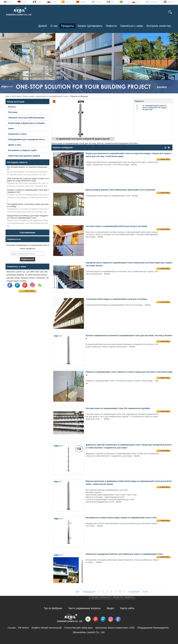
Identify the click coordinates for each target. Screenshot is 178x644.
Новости (111, 26)
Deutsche (24, 2)
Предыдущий (89, 592)
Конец (146, 592)
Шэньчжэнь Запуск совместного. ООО (115, 628)
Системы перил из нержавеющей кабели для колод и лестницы (117, 226)
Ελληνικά (98, 2)
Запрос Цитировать (90, 26)
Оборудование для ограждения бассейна (28, 139)
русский (53, 2)
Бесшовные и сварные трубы (23, 150)
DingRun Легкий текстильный (47, 628)
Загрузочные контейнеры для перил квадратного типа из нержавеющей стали (28, 217)
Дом (7, 96)
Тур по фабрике (53, 608)
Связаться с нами (132, 26)
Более (134, 165)
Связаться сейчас (27, 291)
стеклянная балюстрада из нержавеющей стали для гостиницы (116, 299)
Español (68, 2)
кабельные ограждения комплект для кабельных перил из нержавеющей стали (124, 554)
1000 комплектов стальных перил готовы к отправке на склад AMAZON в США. (28, 180)
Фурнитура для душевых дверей (24, 156)
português (83, 2)
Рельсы (12, 107)
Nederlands (171, 2)
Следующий (134, 592)
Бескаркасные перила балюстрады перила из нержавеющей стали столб (121, 518)
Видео (110, 608)
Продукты (67, 26)
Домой (43, 26)
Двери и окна (15, 145)
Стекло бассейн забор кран (79, 628)
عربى (125, 2)
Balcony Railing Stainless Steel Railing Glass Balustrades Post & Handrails (120, 190)
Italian (112, 2)
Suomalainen (154, 2)
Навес (11, 129)
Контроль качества (159, 26)
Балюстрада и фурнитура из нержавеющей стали (45, 96)
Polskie (138, 2)
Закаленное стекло (17, 134)
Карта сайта (127, 608)
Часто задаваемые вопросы (85, 608)
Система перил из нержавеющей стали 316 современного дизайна (118, 408)
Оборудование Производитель (153, 628)
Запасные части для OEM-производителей (28, 118)
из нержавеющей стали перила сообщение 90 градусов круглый (83, 139)
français (39, 2)
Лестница (13, 112)
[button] (85, 91)
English (10, 2)
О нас (54, 26)
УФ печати (23, 628)
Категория (16, 96)
